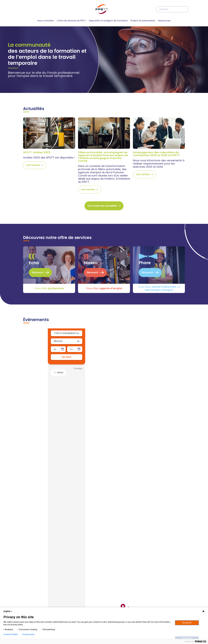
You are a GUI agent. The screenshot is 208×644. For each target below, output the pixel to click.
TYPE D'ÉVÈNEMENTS (67, 126)
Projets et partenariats (143, 21)
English (8, 611)
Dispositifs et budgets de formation (108, 21)
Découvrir (40, 65)
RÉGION (67, 134)
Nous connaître (46, 21)
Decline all (187, 638)
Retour (58, 165)
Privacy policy (28, 634)
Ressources (164, 21)
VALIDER (66, 149)
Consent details (11, 634)
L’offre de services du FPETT (71, 21)
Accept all (187, 623)
